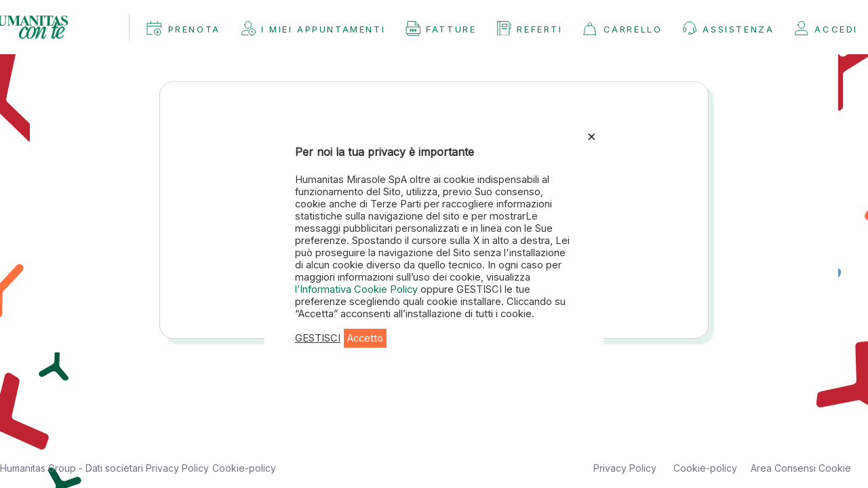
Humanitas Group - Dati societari (73, 468)
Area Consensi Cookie (801, 468)
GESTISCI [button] (318, 338)
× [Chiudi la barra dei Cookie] (592, 136)
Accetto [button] (365, 338)
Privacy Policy (177, 468)
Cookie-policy (244, 468)
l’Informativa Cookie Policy (358, 289)
